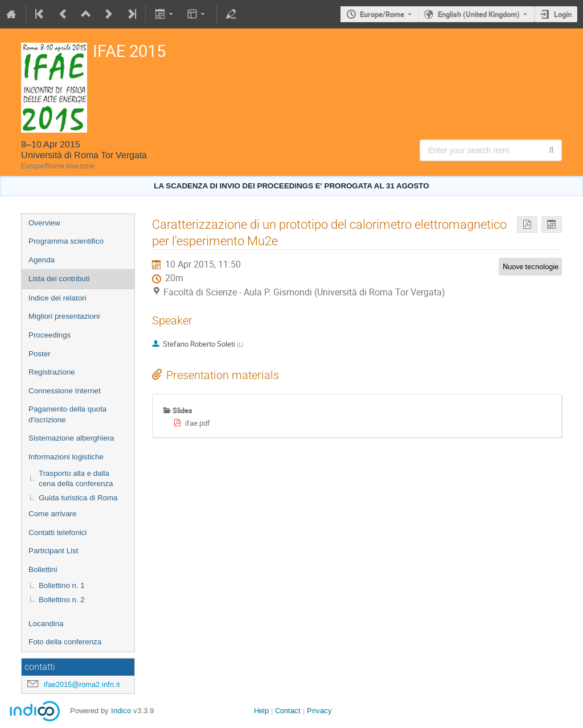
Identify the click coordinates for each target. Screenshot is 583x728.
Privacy (319, 711)
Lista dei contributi (59, 279)
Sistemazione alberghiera (71, 438)
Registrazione (52, 372)
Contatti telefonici (58, 532)
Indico (121, 711)
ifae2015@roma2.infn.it (82, 684)
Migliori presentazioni (64, 316)
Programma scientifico (66, 241)
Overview (44, 223)
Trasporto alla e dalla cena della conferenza (76, 479)
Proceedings (50, 335)
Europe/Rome (382, 14)
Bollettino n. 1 (62, 585)
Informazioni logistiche (66, 457)
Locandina (46, 624)
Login (563, 14)
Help (261, 711)
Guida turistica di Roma (78, 498)
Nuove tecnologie (531, 266)
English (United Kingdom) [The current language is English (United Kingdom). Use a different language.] (479, 14)
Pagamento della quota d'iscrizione (67, 414)
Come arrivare (52, 514)
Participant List (53, 551)
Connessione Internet (65, 391)
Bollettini (43, 569)
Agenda (42, 260)
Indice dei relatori (58, 298)
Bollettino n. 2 (62, 600)
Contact (288, 711)
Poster (40, 354)
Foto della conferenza (65, 642)
